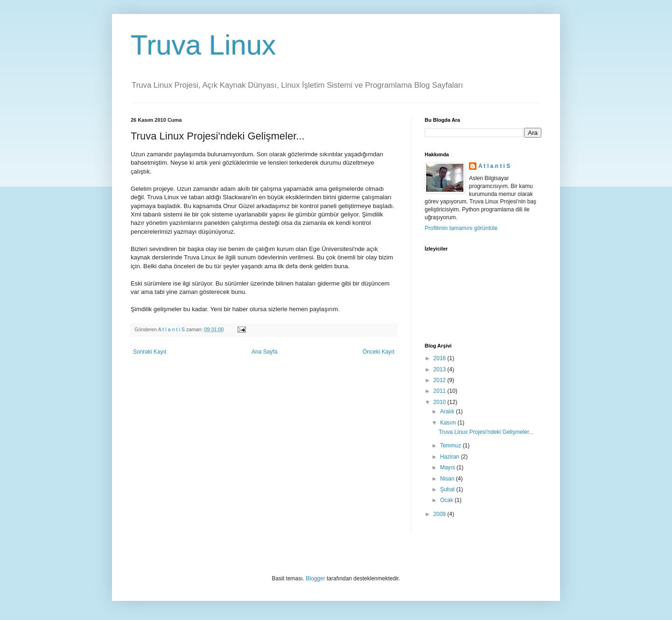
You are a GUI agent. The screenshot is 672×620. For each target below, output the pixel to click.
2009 (441, 514)
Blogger (315, 578)
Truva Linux (203, 45)
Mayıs (448, 467)
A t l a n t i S (494, 166)
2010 (441, 402)
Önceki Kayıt (378, 352)
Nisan (448, 479)
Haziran (451, 457)
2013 (441, 369)
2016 (441, 358)
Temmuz (451, 446)
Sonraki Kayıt (150, 352)
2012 (441, 380)
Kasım (449, 423)
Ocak (447, 500)
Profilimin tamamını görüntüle (461, 228)
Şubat (448, 489)
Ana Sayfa (264, 352)
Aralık (448, 411)
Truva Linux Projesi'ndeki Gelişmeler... (486, 432)
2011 (441, 391)
